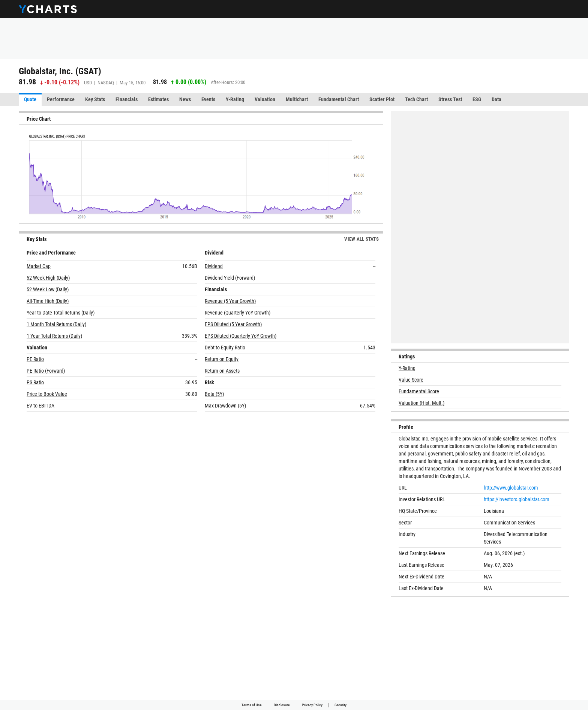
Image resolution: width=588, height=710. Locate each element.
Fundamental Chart (339, 99)
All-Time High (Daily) (48, 301)
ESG (477, 99)
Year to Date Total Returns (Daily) (61, 313)
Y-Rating (235, 99)
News (185, 99)
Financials (127, 99)
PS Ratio (35, 382)
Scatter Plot (382, 99)
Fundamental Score (419, 391)
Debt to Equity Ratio (225, 348)
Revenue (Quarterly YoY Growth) (238, 313)
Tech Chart (416, 99)
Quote (30, 99)
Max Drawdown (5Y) (225, 406)
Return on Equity (222, 359)
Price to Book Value (47, 394)
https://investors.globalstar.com (517, 499)
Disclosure (282, 705)
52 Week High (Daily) (48, 278)
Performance (61, 99)
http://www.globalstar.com (511, 488)
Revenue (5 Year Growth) (230, 301)
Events (208, 99)
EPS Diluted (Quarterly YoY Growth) (241, 336)
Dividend (214, 266)
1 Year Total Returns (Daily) (54, 336)
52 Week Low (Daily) (48, 289)
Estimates (158, 99)
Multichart (297, 99)
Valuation (265, 99)
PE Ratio (35, 359)
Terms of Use (252, 705)
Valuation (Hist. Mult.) (421, 403)
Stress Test (450, 99)
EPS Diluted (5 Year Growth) (233, 324)
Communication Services (509, 523)
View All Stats (361, 239)
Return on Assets (222, 371)
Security (340, 705)
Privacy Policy (312, 705)
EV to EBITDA (40, 406)
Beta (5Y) (214, 394)
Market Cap (39, 266)
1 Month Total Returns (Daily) (56, 324)
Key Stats (95, 99)
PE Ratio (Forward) (46, 371)
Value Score (411, 380)
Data (496, 99)
